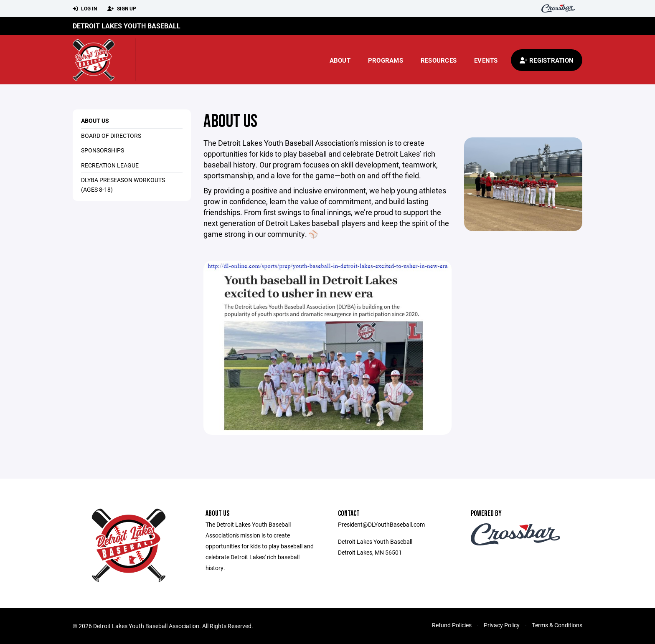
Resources (439, 60)
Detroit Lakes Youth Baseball (127, 26)
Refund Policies (452, 625)
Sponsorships (103, 150)
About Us (95, 120)
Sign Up (122, 9)
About (340, 60)
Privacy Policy (502, 625)
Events (486, 60)
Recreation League (110, 165)
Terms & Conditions (557, 625)
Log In (85, 9)
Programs (386, 60)
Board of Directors (111, 136)
